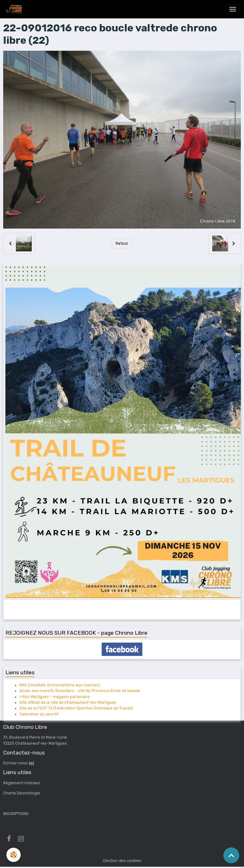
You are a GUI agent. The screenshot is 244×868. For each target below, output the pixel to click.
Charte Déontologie (22, 793)
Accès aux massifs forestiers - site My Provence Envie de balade (80, 691)
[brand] (15, 9)
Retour (122, 243)
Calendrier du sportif (39, 714)
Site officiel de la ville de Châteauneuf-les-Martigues (68, 703)
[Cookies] (14, 855)
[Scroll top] (231, 855)
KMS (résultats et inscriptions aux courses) (60, 685)
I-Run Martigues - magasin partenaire (54, 697)
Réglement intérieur (22, 783)
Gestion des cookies (122, 861)
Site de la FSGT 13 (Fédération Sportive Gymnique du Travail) (76, 708)
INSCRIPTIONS (16, 814)
